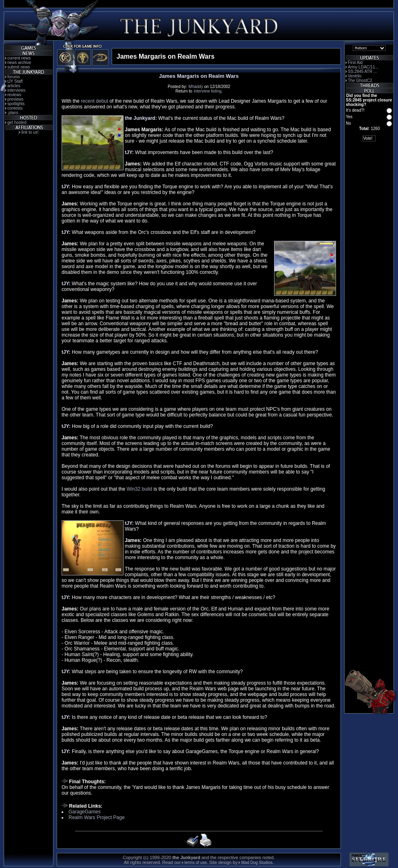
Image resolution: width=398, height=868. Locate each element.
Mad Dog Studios (257, 862)
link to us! (30, 132)
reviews (14, 95)
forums (14, 77)
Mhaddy (196, 87)
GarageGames (85, 812)
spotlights (16, 104)
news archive (19, 63)
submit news (19, 67)
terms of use (196, 862)
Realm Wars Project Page (97, 817)
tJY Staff (15, 81)
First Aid (355, 63)
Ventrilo (355, 76)
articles (14, 86)
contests (15, 108)
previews (15, 99)
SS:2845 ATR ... (362, 72)
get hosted (17, 122)
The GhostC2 (360, 80)
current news (19, 58)
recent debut (94, 101)
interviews (16, 90)
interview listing (208, 91)
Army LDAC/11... (363, 67)
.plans (13, 113)
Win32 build (139, 489)
